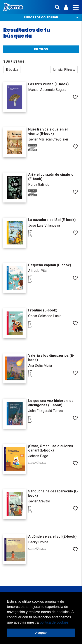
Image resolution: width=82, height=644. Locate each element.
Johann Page (38, 456)
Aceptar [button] (41, 633)
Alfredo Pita (37, 271)
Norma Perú (13, 7)
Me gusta (75, 97)
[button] (71, 623)
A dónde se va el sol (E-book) (52, 536)
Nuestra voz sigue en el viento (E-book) (48, 131)
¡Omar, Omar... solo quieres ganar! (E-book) (51, 448)
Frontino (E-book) (43, 310)
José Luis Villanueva (44, 225)
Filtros (41, 49)
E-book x (12, 70)
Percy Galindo (39, 185)
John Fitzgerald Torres (45, 411)
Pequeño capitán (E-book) (50, 265)
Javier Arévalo (39, 501)
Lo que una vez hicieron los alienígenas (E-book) (51, 403)
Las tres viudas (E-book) (48, 84)
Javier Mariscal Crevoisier (48, 139)
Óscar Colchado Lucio (45, 316)
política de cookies (54, 622)
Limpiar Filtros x (64, 70)
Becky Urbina (38, 542)
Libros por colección (41, 17)
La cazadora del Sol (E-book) (52, 220)
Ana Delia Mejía (40, 365)
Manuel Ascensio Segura (47, 90)
